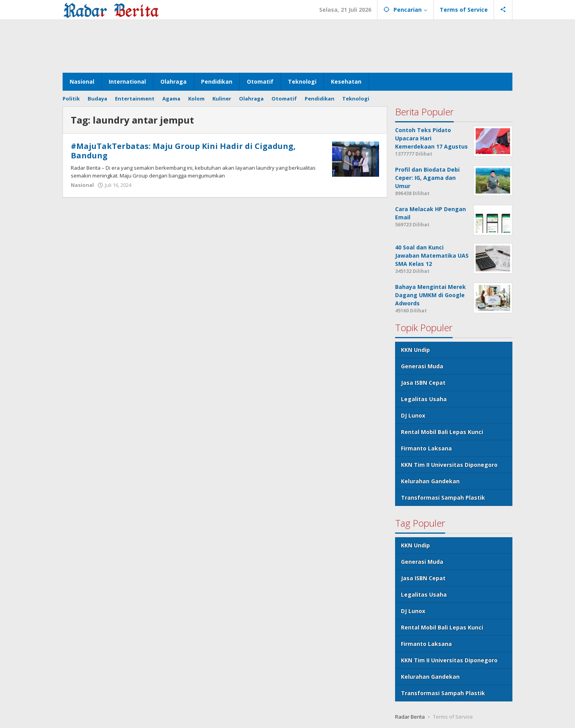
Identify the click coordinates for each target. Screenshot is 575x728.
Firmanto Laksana (426, 448)
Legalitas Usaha (424, 399)
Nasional (82, 185)
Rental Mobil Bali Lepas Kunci (442, 432)
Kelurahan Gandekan (430, 481)
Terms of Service (453, 717)
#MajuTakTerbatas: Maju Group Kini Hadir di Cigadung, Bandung (183, 151)
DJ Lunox (413, 415)
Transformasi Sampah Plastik (443, 498)
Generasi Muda (422, 366)
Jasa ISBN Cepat (423, 383)
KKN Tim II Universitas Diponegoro (449, 465)
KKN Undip (415, 350)
